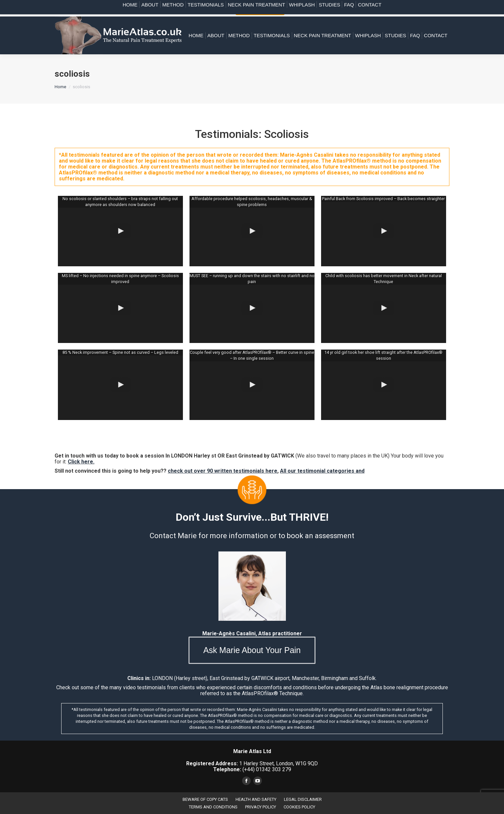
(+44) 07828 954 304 (425, 8)
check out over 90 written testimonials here (223, 471)
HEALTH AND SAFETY (256, 799)
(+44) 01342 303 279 (342, 8)
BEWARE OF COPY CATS (205, 799)
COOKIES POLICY (299, 807)
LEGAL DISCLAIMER (303, 799)
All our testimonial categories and (322, 471)
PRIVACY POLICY (261, 807)
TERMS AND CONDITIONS (213, 807)
